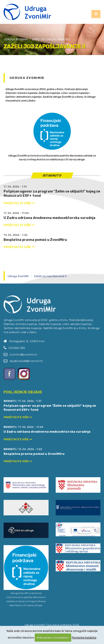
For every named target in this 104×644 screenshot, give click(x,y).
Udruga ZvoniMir (16, 39)
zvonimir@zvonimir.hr (23, 355)
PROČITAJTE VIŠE (19, 203)
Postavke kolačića (84, 638)
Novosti (10, 401)
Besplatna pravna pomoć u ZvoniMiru (35, 240)
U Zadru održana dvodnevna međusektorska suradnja (50, 218)
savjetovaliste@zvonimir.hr (26, 361)
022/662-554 (17, 348)
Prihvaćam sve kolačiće (53, 638)
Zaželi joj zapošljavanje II (51, 39)
